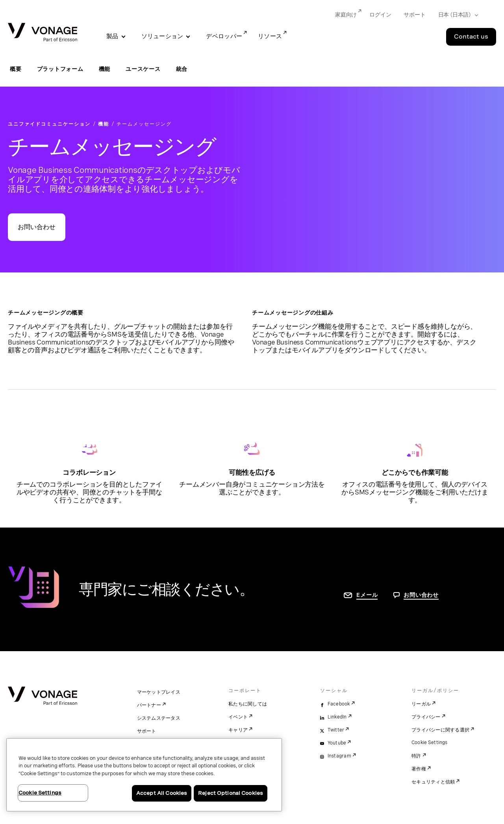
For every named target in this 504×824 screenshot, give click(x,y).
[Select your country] (456, 15)
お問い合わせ (37, 227)
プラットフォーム (60, 69)
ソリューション (162, 36)
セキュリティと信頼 (433, 782)
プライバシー (426, 717)
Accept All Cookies (162, 793)
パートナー (149, 705)
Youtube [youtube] (337, 743)
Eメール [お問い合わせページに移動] (367, 595)
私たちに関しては (248, 704)
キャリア (238, 730)
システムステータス (159, 718)
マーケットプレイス (159, 692)
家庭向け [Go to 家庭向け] (346, 15)
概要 (16, 69)
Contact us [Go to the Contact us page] (471, 37)
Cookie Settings (430, 743)
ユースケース (143, 69)
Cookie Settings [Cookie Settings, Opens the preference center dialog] (40, 793)
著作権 (419, 769)
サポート (147, 731)
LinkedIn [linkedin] (337, 717)
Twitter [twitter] (336, 730)
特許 (416, 756)
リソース (270, 36)
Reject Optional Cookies (231, 793)
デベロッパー (224, 36)
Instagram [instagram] (339, 756)
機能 (105, 69)
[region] (144, 775)
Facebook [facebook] (339, 704)
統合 (182, 69)
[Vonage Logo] (43, 33)
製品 (112, 36)
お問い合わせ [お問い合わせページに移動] (421, 595)
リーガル (421, 704)
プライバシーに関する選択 (440, 730)
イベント (238, 717)
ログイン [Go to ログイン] (380, 15)
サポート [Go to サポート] (414, 15)
